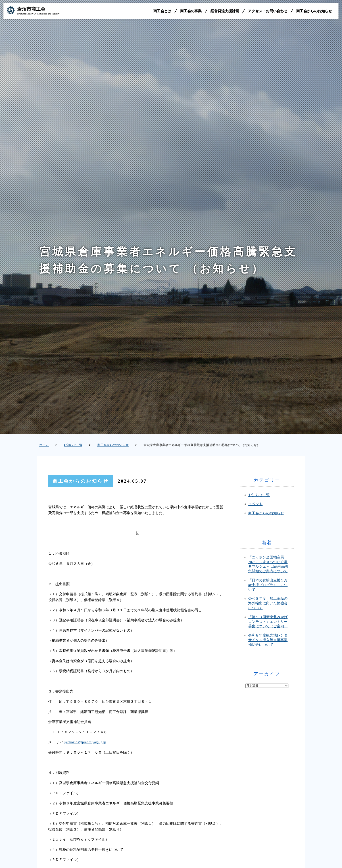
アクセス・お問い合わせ (268, 11)
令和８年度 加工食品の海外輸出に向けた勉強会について (268, 603)
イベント (255, 504)
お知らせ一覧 (73, 445)
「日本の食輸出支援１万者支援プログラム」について (268, 585)
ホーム (44, 445)
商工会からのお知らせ (314, 11)
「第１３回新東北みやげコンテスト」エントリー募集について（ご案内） (268, 622)
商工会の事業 (191, 11)
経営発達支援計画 (225, 11)
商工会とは (162, 11)
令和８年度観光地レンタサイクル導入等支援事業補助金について (268, 640)
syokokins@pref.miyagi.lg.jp (85, 742)
